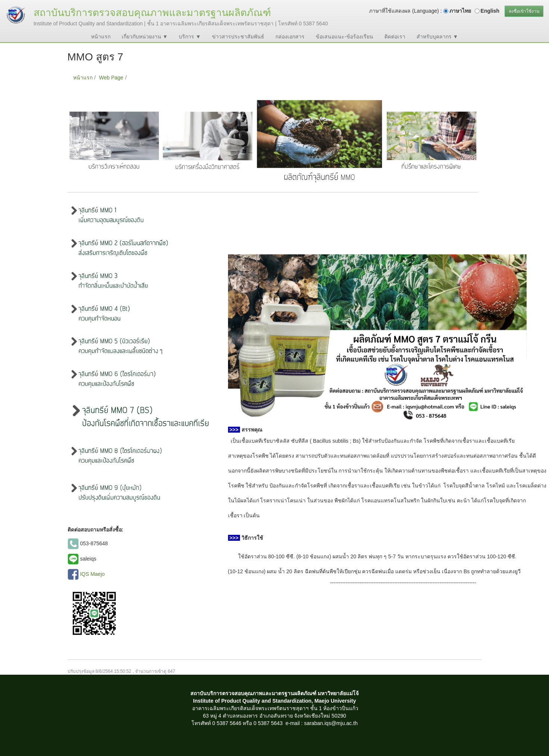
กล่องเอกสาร (290, 37)
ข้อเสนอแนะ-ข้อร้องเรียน (344, 37)
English (490, 11)
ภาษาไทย (460, 11)
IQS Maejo (92, 574)
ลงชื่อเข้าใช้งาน (524, 11)
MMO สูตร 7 (144, 78)
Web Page (111, 78)
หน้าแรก (101, 37)
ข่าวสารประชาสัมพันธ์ (238, 37)
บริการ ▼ (190, 37)
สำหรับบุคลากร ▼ (437, 37)
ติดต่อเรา (395, 37)
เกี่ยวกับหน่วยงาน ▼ (145, 37)
